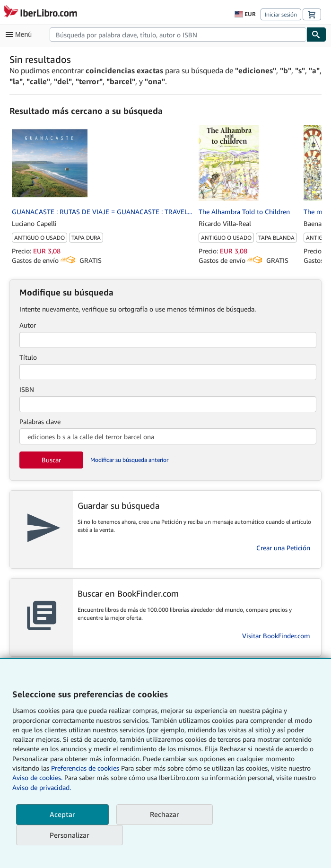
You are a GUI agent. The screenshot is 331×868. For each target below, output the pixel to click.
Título (28, 357)
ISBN (27, 389)
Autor (28, 325)
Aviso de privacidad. (42, 787)
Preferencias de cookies (85, 768)
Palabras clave (40, 421)
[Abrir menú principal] (21, 35)
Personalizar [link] (70, 835)
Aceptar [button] (62, 814)
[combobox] (178, 35)
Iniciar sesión (281, 14)
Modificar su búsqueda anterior (129, 460)
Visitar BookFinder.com (276, 636)
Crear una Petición (283, 548)
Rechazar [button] (165, 814)
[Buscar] (316, 35)
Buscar (51, 460)
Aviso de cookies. (37, 777)
